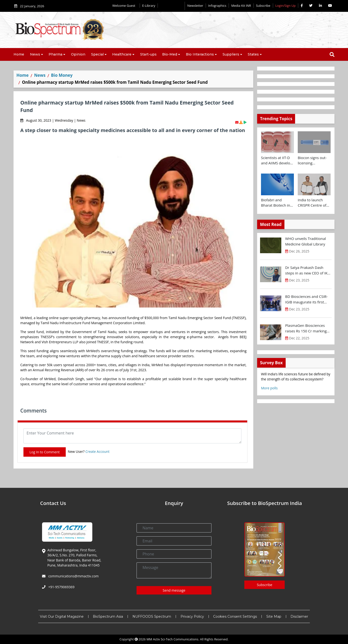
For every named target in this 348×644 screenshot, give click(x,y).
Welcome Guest (125, 6)
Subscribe (263, 6)
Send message (174, 590)
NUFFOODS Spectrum (152, 616)
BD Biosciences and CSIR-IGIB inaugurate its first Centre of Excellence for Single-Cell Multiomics (306, 299)
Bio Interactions (200, 54)
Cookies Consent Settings (235, 616)
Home (19, 54)
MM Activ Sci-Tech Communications (172, 639)
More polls (269, 388)
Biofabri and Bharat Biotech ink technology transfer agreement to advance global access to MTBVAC (277, 203)
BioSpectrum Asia (108, 616)
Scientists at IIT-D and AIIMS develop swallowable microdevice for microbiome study (277, 161)
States (253, 54)
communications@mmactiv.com (73, 576)
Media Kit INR (241, 6)
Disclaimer (299, 616)
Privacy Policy (192, 616)
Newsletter (195, 6)
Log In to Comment (45, 452)
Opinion (78, 54)
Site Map (274, 616)
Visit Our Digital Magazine (62, 616)
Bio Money (62, 75)
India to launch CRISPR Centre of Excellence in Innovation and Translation (312, 203)
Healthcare (122, 54)
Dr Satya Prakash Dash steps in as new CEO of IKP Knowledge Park (307, 270)
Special (97, 54)
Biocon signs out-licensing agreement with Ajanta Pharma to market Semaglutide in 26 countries (313, 161)
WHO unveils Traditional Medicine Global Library (306, 241)
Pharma (55, 54)
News (35, 54)
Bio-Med (170, 54)
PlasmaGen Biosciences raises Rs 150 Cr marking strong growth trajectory (306, 328)
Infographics (217, 6)
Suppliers (231, 54)
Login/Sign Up (285, 6)
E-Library (149, 6)
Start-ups (148, 54)
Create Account (97, 451)
